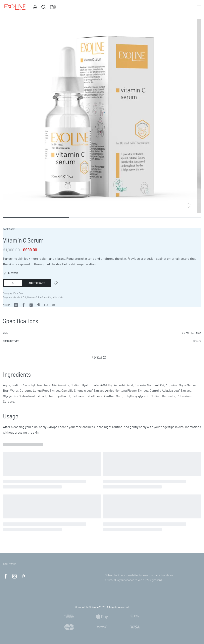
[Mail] (46, 305)
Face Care (9, 229)
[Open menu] (199, 7)
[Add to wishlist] (56, 283)
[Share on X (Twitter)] (16, 305)
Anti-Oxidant (16, 297)
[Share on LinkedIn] (31, 305)
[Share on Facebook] (24, 305)
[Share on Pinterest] (39, 305)
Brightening (29, 297)
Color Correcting (44, 297)
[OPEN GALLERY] (100, 116)
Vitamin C (58, 297)
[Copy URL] (54, 305)
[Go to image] (36, 218)
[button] (102, 358)
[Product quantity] (13, 283)
